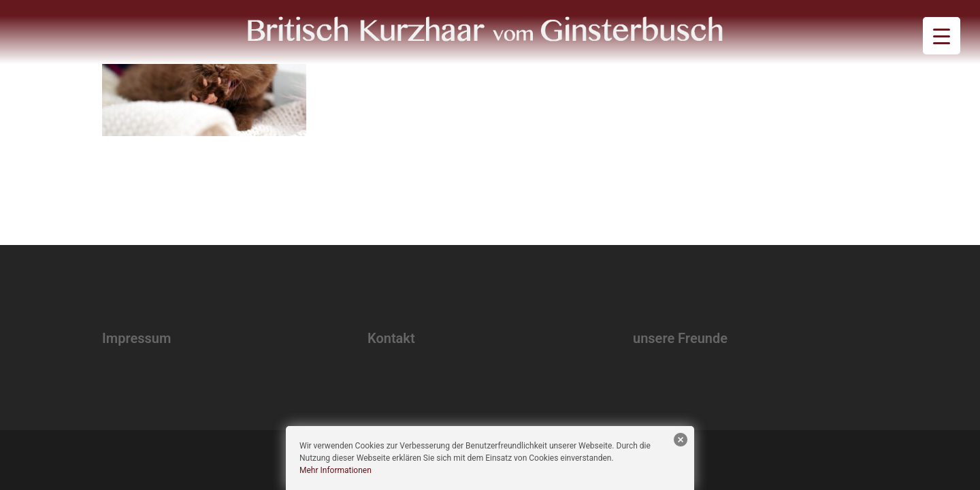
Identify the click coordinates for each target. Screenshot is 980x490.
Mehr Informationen (336, 470)
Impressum (136, 338)
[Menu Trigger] (942, 36)
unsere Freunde (680, 338)
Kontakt (391, 338)
